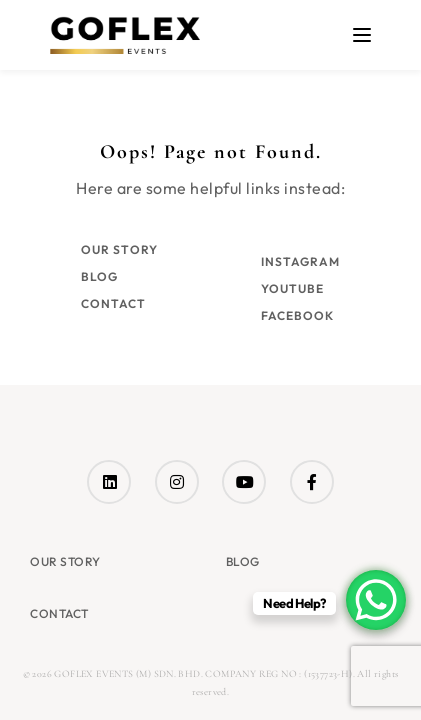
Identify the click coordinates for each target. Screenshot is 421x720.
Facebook (297, 315)
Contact (113, 303)
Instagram (300, 261)
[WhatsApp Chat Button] (376, 600)
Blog (99, 276)
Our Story (119, 249)
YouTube (292, 288)
